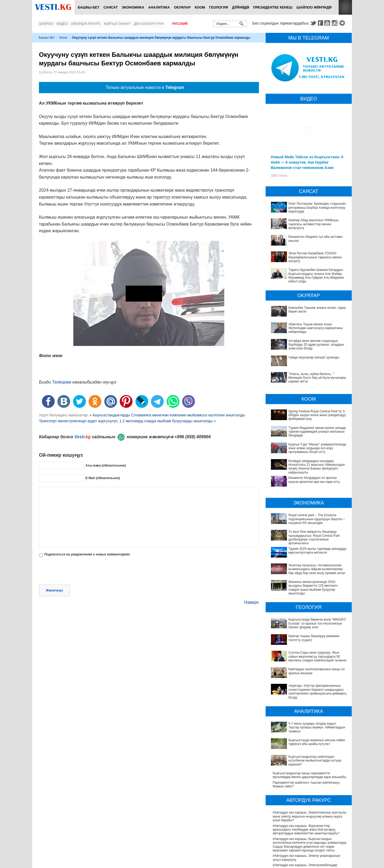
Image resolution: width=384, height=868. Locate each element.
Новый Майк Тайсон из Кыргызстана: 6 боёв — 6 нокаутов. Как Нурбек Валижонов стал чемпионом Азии (307, 162)
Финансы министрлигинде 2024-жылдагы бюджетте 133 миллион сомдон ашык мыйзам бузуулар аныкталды (307, 586)
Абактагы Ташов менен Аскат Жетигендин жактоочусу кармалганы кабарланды (316, 328)
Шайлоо (46, 24)
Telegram (343, 23)
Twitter (313, 23)
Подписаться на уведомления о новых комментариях (87, 554)
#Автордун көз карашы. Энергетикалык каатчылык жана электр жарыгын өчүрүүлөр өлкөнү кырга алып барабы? (310, 762)
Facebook (321, 23)
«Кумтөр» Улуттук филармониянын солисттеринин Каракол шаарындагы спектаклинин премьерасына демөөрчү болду (307, 660)
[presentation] (79, 571)
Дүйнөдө (241, 7)
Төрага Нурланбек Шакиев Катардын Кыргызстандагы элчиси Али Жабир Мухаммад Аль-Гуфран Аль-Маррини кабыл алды (316, 276)
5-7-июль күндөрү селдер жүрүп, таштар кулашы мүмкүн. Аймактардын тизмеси (309, 693)
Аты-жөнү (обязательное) (106, 465)
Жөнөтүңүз (54, 590)
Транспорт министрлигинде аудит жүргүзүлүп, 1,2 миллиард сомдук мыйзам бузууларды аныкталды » (127, 421)
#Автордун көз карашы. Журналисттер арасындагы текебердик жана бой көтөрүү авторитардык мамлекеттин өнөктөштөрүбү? (306, 775)
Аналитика (159, 7)
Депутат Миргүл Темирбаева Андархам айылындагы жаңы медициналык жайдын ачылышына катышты (304, 848)
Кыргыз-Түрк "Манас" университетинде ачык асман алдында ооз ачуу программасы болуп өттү (317, 448)
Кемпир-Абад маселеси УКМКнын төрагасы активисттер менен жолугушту (314, 224)
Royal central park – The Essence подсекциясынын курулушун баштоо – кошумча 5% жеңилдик (317, 519)
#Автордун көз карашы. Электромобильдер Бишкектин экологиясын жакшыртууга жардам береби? (307, 814)
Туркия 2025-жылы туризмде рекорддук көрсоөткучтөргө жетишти (318, 551)
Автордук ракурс (86, 24)
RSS (345, 7)
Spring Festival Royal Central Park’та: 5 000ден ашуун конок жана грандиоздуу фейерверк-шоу (317, 415)
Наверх (251, 602)
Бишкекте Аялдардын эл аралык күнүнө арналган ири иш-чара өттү (314, 480)
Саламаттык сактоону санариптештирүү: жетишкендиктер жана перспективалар (303, 859)
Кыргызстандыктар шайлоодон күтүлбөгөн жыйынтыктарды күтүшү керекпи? (304, 711)
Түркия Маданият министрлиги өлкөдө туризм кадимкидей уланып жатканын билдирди (317, 432)
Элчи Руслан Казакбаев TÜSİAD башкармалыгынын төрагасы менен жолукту (315, 257)
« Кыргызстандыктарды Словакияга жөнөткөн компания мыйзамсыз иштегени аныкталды (167, 415)
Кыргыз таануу (117, 24)
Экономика (133, 7)
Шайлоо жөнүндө (314, 7)
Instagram (335, 23)
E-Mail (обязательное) (103, 478)
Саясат (111, 7)
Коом (200, 7)
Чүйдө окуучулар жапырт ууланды (314, 357)
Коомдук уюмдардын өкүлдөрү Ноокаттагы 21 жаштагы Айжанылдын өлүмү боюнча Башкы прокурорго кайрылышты (317, 467)
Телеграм (62, 382)
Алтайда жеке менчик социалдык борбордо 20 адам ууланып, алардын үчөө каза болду (316, 345)
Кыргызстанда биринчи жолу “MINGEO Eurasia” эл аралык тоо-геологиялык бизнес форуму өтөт (310, 618)
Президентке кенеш (273, 7)
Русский (180, 24)
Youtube (328, 23)
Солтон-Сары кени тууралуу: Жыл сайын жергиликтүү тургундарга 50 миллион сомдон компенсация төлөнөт (306, 638)
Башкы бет (89, 7)
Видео (62, 24)
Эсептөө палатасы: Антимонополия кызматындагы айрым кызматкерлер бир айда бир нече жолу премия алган (317, 569)
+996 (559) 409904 (193, 437)
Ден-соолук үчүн (149, 24)
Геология (219, 7)
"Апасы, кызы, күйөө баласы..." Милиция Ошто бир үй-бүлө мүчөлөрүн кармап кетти (318, 378)
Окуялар (182, 7)
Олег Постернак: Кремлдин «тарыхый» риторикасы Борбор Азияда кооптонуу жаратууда (317, 208)
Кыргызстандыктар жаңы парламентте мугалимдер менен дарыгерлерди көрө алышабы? (310, 720)
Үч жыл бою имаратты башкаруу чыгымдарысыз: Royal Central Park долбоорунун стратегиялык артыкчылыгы (314, 537)
